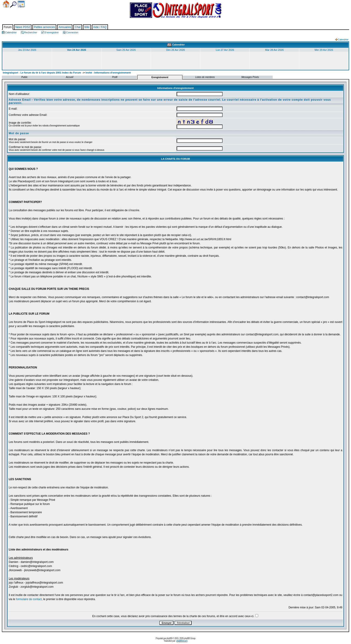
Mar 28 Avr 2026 (274, 50)
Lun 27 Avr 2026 (225, 50)
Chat (78, 27)
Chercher (13, 4)
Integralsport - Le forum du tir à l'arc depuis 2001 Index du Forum (42, 73)
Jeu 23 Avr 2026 (27, 50)
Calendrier (21, 4)
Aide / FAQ (100, 27)
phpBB (169, 638)
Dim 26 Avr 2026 (175, 50)
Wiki (87, 27)
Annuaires (65, 27)
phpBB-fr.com (182, 641)
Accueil (6, 4)
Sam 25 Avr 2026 (126, 50)
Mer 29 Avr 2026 (324, 50)
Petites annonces (44, 27)
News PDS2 (23, 27)
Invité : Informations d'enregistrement (108, 73)
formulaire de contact (29, 599)
